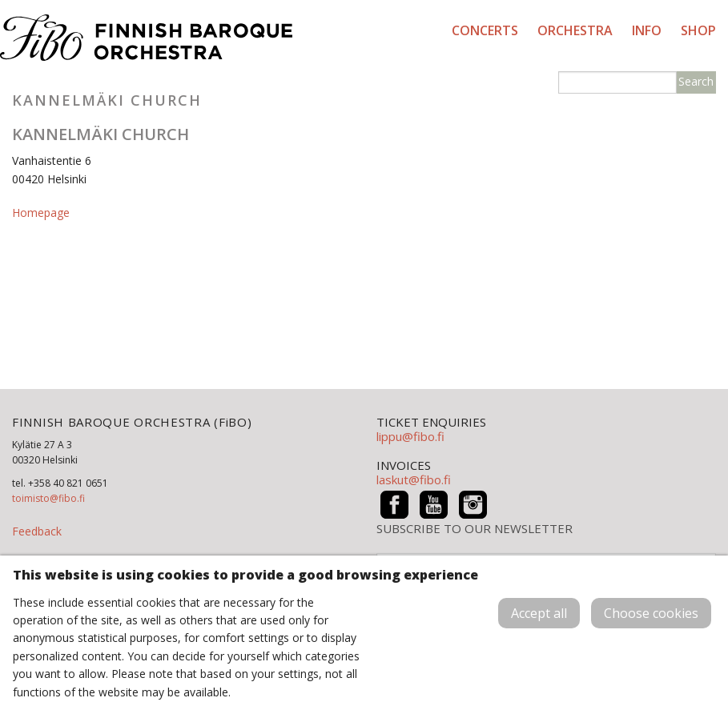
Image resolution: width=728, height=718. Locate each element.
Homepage (41, 213)
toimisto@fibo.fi (48, 498)
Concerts (485, 30)
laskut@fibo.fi (414, 479)
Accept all (539, 613)
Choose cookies (651, 613)
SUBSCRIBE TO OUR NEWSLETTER (475, 529)
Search (696, 81)
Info (647, 30)
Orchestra (575, 30)
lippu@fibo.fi (410, 436)
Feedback (37, 531)
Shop (698, 30)
